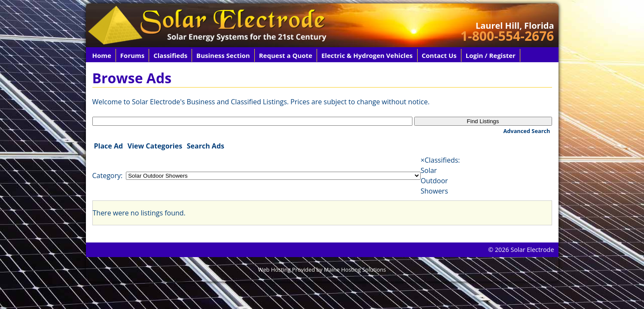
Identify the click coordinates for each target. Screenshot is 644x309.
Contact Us (439, 55)
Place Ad (109, 146)
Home (102, 55)
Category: (108, 176)
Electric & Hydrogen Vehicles (367, 55)
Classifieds (170, 55)
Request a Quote (286, 55)
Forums (132, 55)
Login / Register (491, 55)
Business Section (223, 55)
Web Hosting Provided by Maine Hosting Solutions (322, 270)
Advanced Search (526, 131)
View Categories (155, 146)
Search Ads (206, 146)
